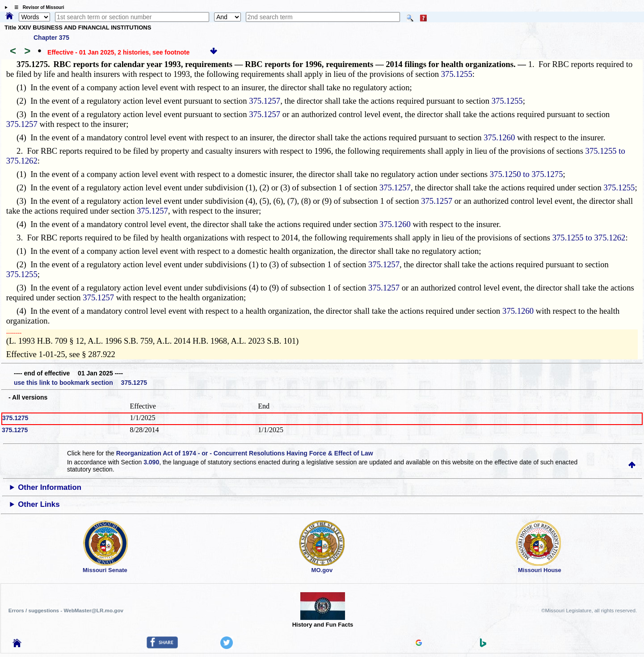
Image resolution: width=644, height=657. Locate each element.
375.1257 (265, 101)
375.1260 (499, 137)
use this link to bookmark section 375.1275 (80, 383)
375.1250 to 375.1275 (526, 174)
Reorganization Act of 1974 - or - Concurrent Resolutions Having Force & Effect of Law (245, 453)
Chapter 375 (51, 38)
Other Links (39, 504)
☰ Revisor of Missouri (37, 7)
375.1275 (15, 418)
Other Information (50, 487)
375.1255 (457, 74)
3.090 (151, 462)
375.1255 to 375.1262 (589, 238)
